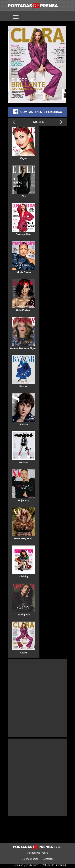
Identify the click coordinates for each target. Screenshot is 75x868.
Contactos (48, 859)
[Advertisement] (37, 698)
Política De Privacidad (54, 865)
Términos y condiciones (26, 865)
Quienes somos (30, 859)
